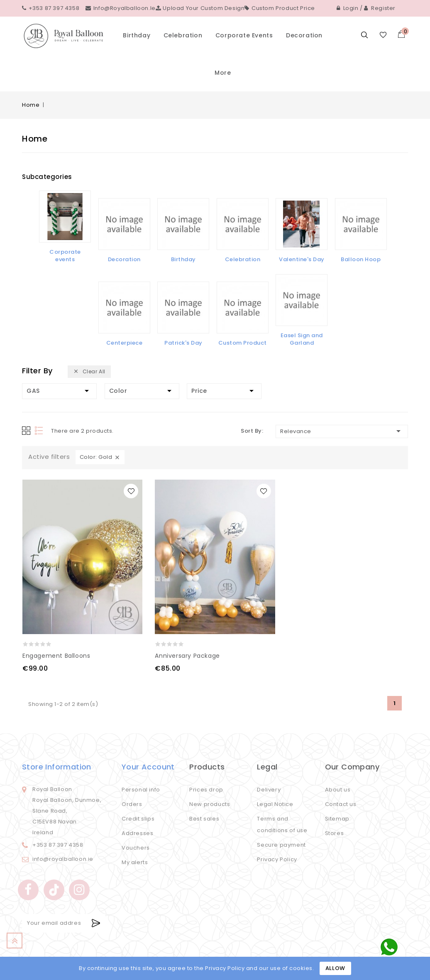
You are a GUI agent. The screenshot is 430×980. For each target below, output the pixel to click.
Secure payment (281, 845)
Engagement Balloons (56, 656)
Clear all (89, 372)
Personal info (141, 790)
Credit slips (138, 819)
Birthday (137, 35)
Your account (148, 767)
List (40, 431)
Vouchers (136, 848)
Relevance (342, 431)
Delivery (269, 790)
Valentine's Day (302, 259)
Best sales (204, 819)
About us (338, 790)
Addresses (137, 833)
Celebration (183, 35)
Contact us (341, 804)
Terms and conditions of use (282, 824)
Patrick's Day (183, 343)
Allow (335, 968)
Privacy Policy (277, 859)
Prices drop (206, 790)
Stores (335, 833)
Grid (26, 431)
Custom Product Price (280, 8)
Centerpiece (125, 343)
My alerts (135, 862)
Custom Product (243, 343)
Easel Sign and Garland (302, 339)
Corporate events (244, 35)
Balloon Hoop (361, 259)
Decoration (304, 35)
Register (380, 8)
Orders (132, 804)
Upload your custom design (200, 8)
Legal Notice (275, 804)
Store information (57, 767)
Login (348, 8)
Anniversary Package (187, 656)
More (223, 73)
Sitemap (337, 819)
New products (210, 804)
